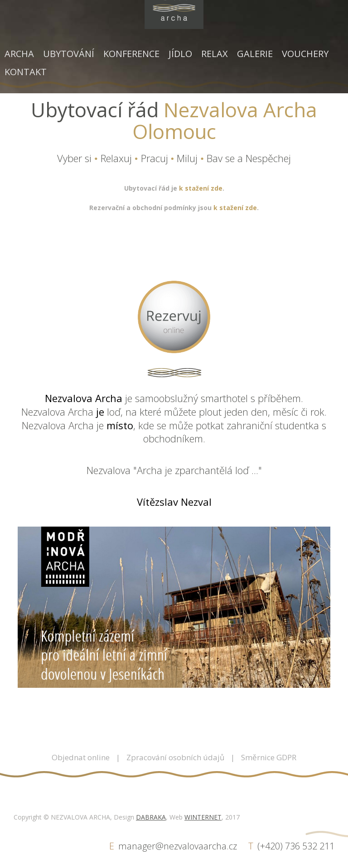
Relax (215, 54)
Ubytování (69, 54)
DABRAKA (151, 817)
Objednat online (81, 757)
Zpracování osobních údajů (175, 757)
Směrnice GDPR (269, 757)
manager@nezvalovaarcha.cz (178, 846)
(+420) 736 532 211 (296, 846)
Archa (19, 54)
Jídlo (180, 54)
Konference (131, 54)
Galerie (255, 54)
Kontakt (26, 72)
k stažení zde (201, 188)
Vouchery (305, 54)
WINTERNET (203, 817)
